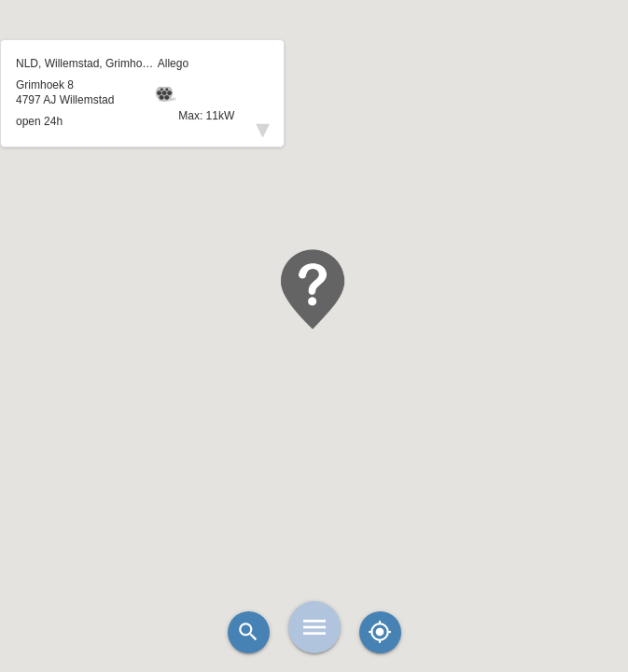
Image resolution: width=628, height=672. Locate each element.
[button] (314, 289)
